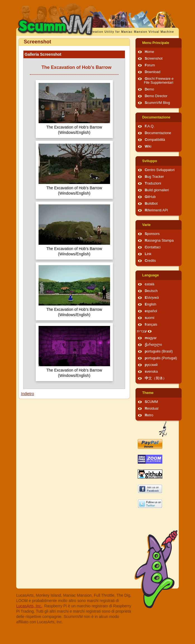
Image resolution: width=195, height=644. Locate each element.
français (151, 325)
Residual (152, 409)
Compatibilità (155, 140)
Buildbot (151, 204)
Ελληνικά (152, 298)
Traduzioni (153, 183)
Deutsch (151, 291)
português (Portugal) (161, 358)
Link (148, 254)
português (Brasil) (159, 351)
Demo (149, 89)
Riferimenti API (156, 210)
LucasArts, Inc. (29, 606)
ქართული (153, 345)
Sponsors (152, 234)
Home (149, 52)
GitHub (150, 197)
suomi (149, 318)
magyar (151, 338)
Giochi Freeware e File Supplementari (159, 81)
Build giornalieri (157, 190)
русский (151, 365)
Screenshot (154, 59)
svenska (151, 372)
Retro (149, 415)
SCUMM (151, 402)
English (150, 304)
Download (153, 72)
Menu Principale (156, 43)
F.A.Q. (150, 126)
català (149, 284)
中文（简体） (156, 378)
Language (150, 275)
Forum (150, 65)
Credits (150, 261)
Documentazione (156, 117)
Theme (148, 393)
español (151, 311)
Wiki (148, 146)
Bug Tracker (154, 177)
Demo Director (156, 96)
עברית (142, 331)
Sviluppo (150, 161)
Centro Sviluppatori (160, 170)
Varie (146, 225)
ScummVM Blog (157, 103)
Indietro (28, 394)
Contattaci (153, 247)
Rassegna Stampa (159, 241)
